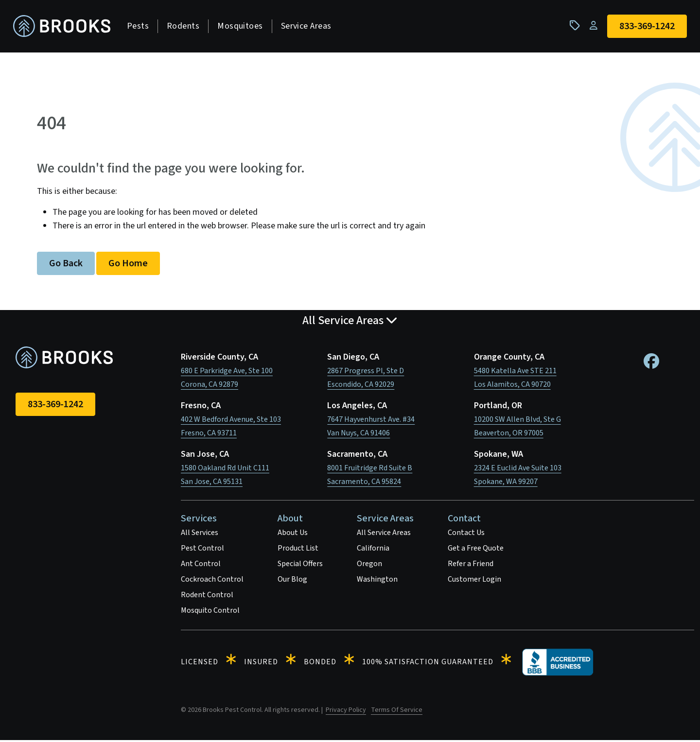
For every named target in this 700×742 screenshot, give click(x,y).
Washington (377, 581)
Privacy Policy (346, 712)
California (373, 550)
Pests (140, 27)
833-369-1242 (55, 406)
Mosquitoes (243, 27)
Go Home (128, 265)
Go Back (66, 265)
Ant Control (201, 566)
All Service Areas (384, 535)
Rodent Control (207, 597)
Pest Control (202, 550)
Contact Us (466, 535)
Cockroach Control (212, 581)
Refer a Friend (471, 566)
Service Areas (309, 27)
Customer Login (474, 581)
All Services (200, 535)
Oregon (369, 566)
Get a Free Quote (476, 550)
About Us (293, 535)
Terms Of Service (397, 712)
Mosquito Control (210, 612)
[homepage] (64, 27)
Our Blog (292, 581)
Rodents (185, 27)
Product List (298, 550)
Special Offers (300, 566)
